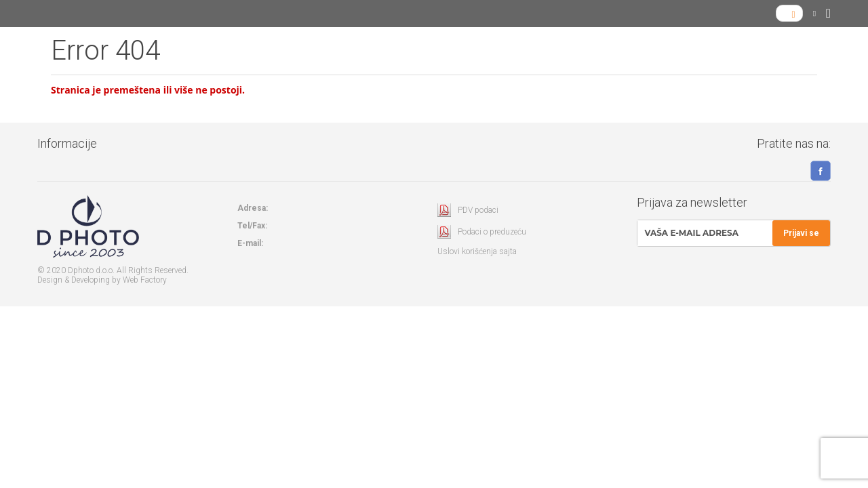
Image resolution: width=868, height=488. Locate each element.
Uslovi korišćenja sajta (477, 251)
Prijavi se (801, 233)
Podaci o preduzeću (492, 232)
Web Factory (145, 280)
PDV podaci (478, 210)
